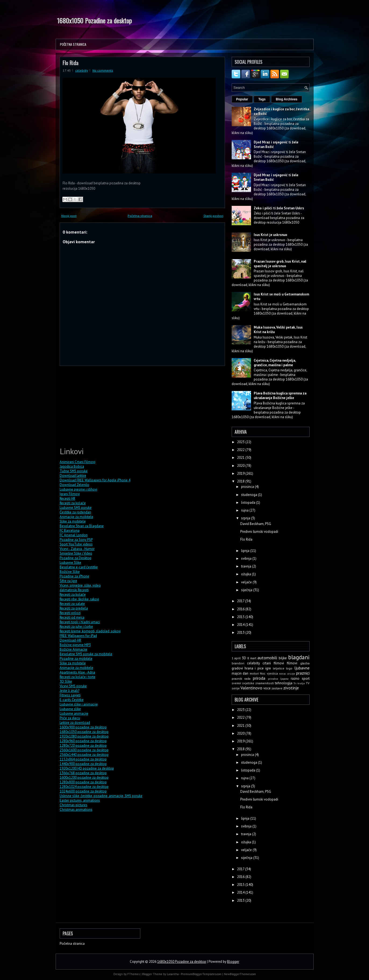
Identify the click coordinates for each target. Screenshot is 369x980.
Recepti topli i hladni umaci (80, 622)
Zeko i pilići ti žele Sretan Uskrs (279, 208)
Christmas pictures (74, 805)
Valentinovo (251, 688)
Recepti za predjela (74, 608)
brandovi (238, 663)
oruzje (291, 674)
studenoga (250, 495)
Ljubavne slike (70, 709)
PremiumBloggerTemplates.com (201, 974)
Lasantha (173, 974)
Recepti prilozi (70, 613)
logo (289, 668)
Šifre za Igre (68, 581)
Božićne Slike (70, 572)
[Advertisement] (100, 406)
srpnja (246, 518)
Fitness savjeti (70, 695)
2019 (241, 473)
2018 (241, 481)
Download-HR (70, 640)
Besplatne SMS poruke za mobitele (86, 654)
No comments (103, 70)
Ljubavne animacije (74, 713)
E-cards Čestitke (72, 700)
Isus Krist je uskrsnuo (271, 235)
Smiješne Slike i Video (76, 553)
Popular (242, 99)
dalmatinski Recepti (74, 590)
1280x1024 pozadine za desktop (84, 787)
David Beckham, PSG (256, 524)
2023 (241, 442)
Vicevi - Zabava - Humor (77, 549)
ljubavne (302, 668)
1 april (236, 658)
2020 (241, 466)
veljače (247, 582)
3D (244, 658)
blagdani (299, 657)
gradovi (237, 668)
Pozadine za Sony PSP (76, 540)
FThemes (134, 974)
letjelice (279, 668)
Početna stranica (73, 44)
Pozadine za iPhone (74, 576)
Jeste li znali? (69, 691)
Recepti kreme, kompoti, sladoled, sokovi (90, 631)
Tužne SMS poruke (74, 471)
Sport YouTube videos (76, 544)
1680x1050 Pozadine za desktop (94, 20)
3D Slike (66, 681)
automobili (267, 658)
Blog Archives (286, 99)
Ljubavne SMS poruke (76, 508)
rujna (245, 510)
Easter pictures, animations (80, 800)
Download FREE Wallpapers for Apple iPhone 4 (95, 480)
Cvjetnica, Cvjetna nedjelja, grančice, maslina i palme (275, 363)
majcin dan (240, 673)
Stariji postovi (213, 216)
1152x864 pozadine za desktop (83, 759)
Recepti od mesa (72, 617)
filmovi (292, 663)
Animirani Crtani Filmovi (78, 462)
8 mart (252, 658)
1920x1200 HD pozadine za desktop (87, 768)
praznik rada (241, 678)
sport (306, 678)
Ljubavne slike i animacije (79, 704)
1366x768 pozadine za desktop (83, 773)
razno (295, 678)
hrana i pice (254, 668)
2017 (241, 601)
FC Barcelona (70, 530)
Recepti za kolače (73, 503)
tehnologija (284, 683)
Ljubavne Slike (70, 563)
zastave (277, 688)
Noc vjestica (269, 673)
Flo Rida (71, 63)
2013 (241, 632)
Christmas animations (76, 810)
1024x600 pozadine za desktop (83, 791)
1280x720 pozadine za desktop (83, 745)
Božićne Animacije (74, 649)
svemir (236, 683)
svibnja (247, 558)
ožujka (246, 574)
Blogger (233, 962)
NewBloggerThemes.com (240, 974)
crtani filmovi (273, 663)
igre (268, 668)
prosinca (248, 487)
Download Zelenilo (74, 485)
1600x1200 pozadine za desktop (84, 778)
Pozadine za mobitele (76, 659)
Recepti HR (67, 498)
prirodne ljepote (278, 679)
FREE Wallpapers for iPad (78, 636)
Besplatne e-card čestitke (79, 567)
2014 (241, 625)
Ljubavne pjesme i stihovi (78, 489)
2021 (241, 458)
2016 (241, 609)
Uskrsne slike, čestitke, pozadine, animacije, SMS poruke (101, 796)
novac (282, 674)
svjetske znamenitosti (258, 683)
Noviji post (69, 216)
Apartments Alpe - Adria (77, 672)
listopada (249, 503)
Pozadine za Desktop (76, 558)
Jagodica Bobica (72, 466)
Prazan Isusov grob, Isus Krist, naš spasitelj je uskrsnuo (280, 264)
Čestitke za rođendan (75, 512)
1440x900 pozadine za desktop (83, 764)
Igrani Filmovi (70, 494)
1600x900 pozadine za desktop (83, 727)
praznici (303, 673)
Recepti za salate (72, 604)
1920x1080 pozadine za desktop (84, 736)
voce (267, 688)
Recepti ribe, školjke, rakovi (79, 599)
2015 (241, 617)
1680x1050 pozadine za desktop (84, 732)
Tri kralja (299, 683)
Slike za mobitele (73, 521)
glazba (305, 663)
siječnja (247, 590)
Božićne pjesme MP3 (75, 645)
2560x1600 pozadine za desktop (84, 750)
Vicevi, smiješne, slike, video (80, 585)
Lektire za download (75, 723)
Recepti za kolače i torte (78, 677)
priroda (259, 678)
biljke (283, 658)
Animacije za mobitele (76, 517)
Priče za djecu (70, 718)
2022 (241, 450)
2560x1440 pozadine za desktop (84, 755)
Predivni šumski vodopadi (259, 532)
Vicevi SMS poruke (73, 686)
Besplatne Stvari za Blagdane (82, 526)
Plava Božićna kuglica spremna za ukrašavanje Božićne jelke (280, 396)
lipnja (246, 551)
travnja (247, 566)
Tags (262, 99)
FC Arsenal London (74, 535)
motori (254, 673)
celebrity (82, 70)
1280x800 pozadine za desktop (83, 782)
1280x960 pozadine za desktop (83, 741)
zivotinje (291, 688)
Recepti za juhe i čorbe (76, 627)
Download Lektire (73, 476)
